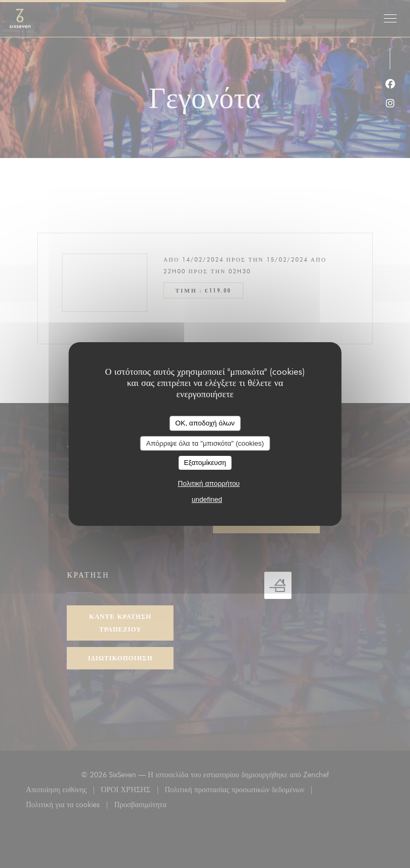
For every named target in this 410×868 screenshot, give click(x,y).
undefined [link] (207, 499)
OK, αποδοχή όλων (205, 423)
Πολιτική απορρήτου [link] (209, 483)
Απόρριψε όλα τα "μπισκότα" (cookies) (205, 443)
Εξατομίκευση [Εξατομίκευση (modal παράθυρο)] (205, 463)
